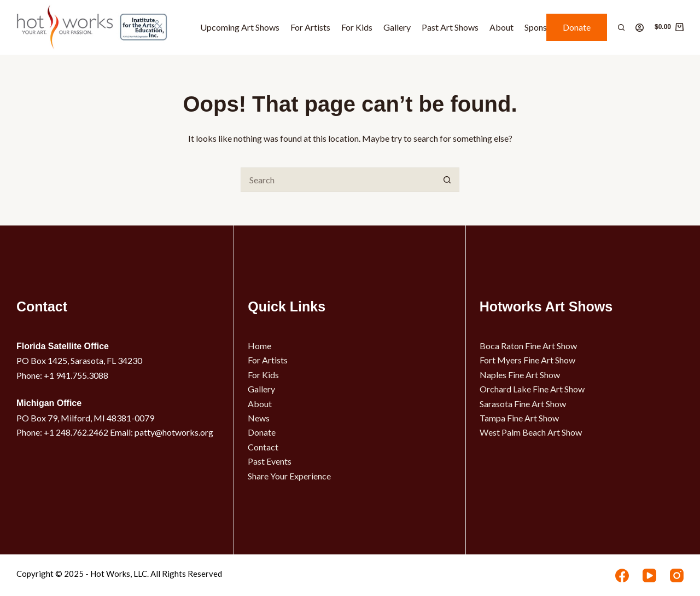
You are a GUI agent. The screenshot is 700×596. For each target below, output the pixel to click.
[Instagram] (677, 575)
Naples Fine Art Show (520, 375)
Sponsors (542, 27)
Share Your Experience (289, 476)
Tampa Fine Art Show (519, 418)
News (259, 418)
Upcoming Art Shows (240, 27)
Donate (577, 27)
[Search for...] (338, 180)
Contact (263, 447)
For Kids (357, 27)
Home (259, 346)
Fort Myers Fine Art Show (527, 360)
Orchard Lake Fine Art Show (532, 389)
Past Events (270, 461)
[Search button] (447, 180)
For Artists (310, 27)
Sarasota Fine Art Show (523, 404)
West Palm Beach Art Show (531, 432)
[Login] (640, 28)
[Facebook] (622, 575)
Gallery (397, 27)
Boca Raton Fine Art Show (528, 346)
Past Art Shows (450, 27)
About (501, 27)
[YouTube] (649, 575)
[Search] (621, 27)
